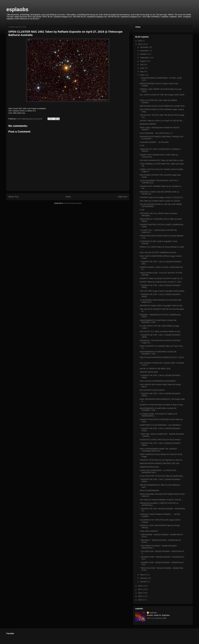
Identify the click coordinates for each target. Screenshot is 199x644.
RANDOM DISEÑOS (148, 124)
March (143, 575)
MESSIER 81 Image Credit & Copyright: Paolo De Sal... (162, 306)
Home (68, 197)
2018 (140, 586)
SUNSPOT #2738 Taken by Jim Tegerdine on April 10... (161, 460)
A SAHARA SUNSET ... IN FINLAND (154, 142)
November (144, 51)
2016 (140, 593)
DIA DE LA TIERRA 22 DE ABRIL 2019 (155, 369)
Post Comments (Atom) (73, 203)
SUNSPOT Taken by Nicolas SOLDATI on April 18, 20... (162, 278)
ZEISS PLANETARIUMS (149, 491)
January (144, 582)
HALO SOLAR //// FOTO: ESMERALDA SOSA (158, 252)
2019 (140, 44)
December (144, 47)
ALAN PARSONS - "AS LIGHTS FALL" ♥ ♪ (156, 133)
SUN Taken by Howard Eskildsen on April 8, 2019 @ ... (161, 500)
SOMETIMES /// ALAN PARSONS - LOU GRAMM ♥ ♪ (161, 425)
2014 (140, 600)
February (144, 578)
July (142, 64)
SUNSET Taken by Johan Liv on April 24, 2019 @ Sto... (162, 121)
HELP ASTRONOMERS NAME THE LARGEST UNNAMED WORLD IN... (158, 450)
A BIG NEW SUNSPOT (149, 531)
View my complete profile (157, 618)
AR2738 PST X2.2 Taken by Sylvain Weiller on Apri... (161, 331)
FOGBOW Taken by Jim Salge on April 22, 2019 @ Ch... (162, 197)
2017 (140, 589)
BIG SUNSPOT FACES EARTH (152, 390)
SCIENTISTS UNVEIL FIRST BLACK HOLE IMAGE (160, 440)
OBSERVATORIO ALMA (149, 467)
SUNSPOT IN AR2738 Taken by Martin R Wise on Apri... (162, 405)
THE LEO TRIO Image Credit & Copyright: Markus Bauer (162, 291)
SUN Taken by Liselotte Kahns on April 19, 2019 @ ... (161, 201)
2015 (140, 596)
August (143, 61)
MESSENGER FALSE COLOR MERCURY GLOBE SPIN (162, 106)
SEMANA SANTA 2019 (149, 372)
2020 (140, 41)
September (145, 58)
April (142, 75)
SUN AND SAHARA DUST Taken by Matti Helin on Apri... (162, 160)
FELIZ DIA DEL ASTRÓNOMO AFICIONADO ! (158, 381)
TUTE (142, 146)
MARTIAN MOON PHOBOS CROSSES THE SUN (159, 463)
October (144, 54)
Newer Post (14, 197)
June (142, 68)
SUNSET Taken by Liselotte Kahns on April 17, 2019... (161, 282)
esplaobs (17, 9)
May (142, 71)
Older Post (122, 197)
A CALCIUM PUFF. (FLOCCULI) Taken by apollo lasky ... (162, 476)
